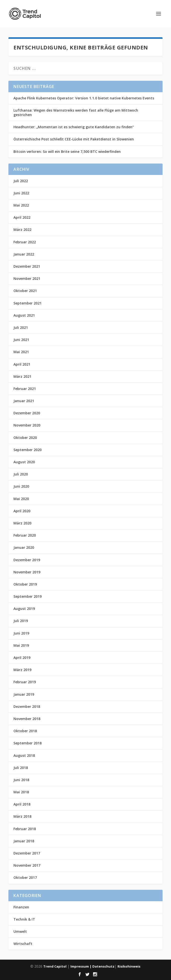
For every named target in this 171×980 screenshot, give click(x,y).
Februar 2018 (25, 829)
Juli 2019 (21, 621)
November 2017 (27, 865)
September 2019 (28, 596)
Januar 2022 (24, 254)
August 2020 (24, 462)
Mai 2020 (21, 499)
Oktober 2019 (25, 584)
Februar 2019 (25, 682)
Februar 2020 (25, 535)
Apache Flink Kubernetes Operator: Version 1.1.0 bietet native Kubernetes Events (84, 98)
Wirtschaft (23, 944)
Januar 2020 (24, 547)
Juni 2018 (21, 780)
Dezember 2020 (27, 413)
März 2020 (22, 523)
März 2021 (22, 376)
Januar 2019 (24, 694)
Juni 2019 (21, 633)
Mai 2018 (21, 792)
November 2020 (27, 425)
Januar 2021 (24, 401)
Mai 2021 (21, 352)
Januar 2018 (24, 841)
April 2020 (22, 511)
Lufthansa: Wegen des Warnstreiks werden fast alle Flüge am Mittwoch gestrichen (76, 112)
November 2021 (27, 278)
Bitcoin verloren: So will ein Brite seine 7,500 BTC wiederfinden (67, 151)
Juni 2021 (21, 340)
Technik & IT (24, 919)
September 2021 (28, 303)
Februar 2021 (25, 389)
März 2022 (22, 230)
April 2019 (22, 658)
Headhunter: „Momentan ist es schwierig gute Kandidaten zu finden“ (74, 127)
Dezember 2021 (27, 266)
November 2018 (27, 719)
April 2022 (22, 217)
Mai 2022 (21, 205)
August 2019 (24, 609)
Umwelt (20, 931)
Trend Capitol (55, 966)
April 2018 (22, 804)
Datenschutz (103, 966)
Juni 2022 (21, 193)
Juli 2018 (21, 768)
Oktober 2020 (25, 438)
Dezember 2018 (27, 706)
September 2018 (28, 743)
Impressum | (81, 966)
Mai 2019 (21, 645)
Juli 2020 (21, 474)
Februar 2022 (25, 242)
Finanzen (21, 907)
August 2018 (24, 755)
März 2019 (22, 670)
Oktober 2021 (25, 291)
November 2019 (27, 572)
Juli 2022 (21, 181)
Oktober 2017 (25, 877)
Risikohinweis (129, 966)
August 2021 (24, 315)
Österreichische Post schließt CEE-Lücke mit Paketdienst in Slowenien (74, 139)
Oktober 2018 (25, 731)
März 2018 (22, 816)
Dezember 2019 (27, 560)
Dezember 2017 (27, 853)
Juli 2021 (21, 327)
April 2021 (22, 364)
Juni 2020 (21, 486)
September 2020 (28, 450)
